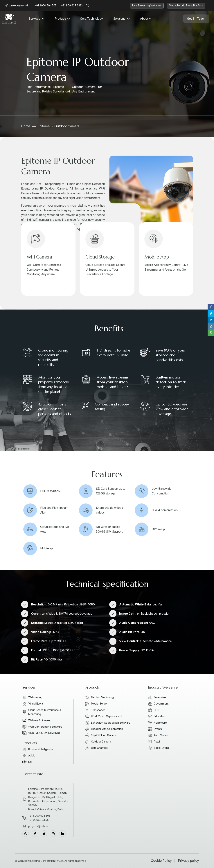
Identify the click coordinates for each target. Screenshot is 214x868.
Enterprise (160, 697)
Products (62, 19)
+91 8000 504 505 (45, 6)
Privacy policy (188, 861)
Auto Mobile (161, 735)
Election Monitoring (102, 697)
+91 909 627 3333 (72, 6)
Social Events (162, 748)
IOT (30, 762)
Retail (157, 741)
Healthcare (160, 723)
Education (160, 716)
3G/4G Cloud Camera (104, 735)
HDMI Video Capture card (106, 716)
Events (158, 729)
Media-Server (99, 704)
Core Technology (91, 19)
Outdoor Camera (101, 741)
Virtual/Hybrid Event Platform (186, 5)
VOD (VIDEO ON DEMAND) (44, 733)
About (146, 19)
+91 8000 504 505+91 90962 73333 (39, 818)
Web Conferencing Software (45, 727)
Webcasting (35, 697)
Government (161, 704)
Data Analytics (99, 748)
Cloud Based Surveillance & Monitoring (45, 712)
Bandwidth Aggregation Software (111, 723)
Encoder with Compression (107, 729)
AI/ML (32, 755)
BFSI (156, 710)
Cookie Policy (161, 861)
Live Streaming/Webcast (147, 5)
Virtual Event (36, 704)
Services (34, 19)
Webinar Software (39, 720)
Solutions (119, 19)
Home (26, 126)
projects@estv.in (19, 6)
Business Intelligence (41, 749)
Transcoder (98, 710)
